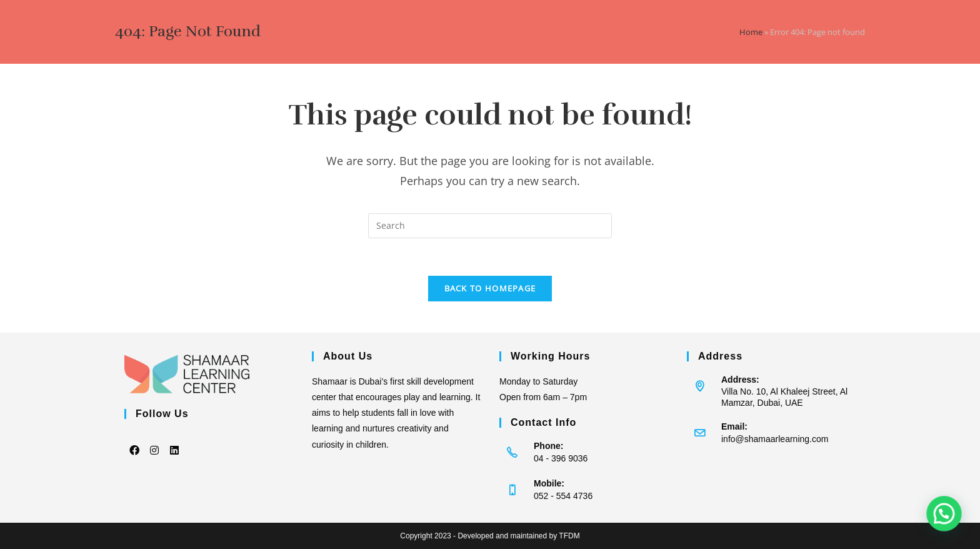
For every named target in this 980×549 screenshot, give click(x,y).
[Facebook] (134, 441)
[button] (948, 524)
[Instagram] (154, 441)
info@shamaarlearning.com (775, 439)
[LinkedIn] (174, 441)
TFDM (569, 536)
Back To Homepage (490, 288)
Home (751, 32)
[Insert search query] (490, 226)
